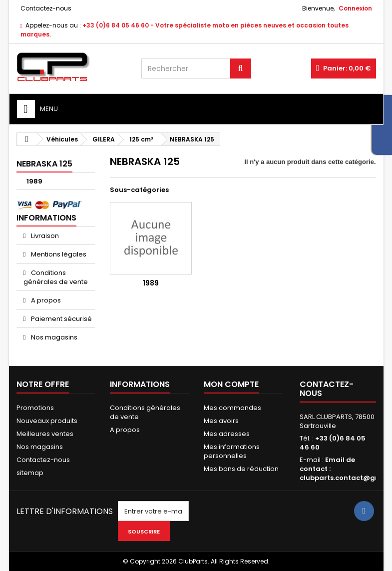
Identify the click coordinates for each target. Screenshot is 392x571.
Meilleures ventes (45, 434)
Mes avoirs (221, 421)
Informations (46, 218)
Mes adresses (227, 434)
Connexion (355, 8)
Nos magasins (53, 337)
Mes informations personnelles (232, 451)
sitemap (30, 473)
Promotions (35, 408)
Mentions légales (58, 254)
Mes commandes (232, 408)
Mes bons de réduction (241, 469)
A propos (45, 300)
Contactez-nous (46, 8)
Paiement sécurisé (61, 319)
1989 (34, 181)
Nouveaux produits (47, 421)
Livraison (44, 236)
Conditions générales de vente (56, 277)
